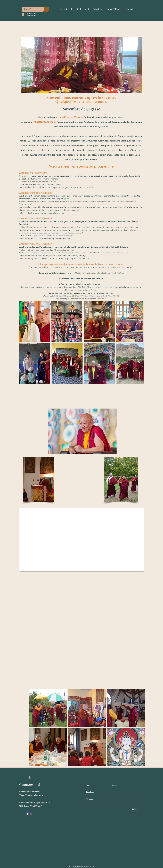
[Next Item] (139, 363)
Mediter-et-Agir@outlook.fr (87, 273)
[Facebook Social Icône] (27, 814)
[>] (46, 9)
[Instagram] (31, 814)
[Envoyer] (135, 809)
